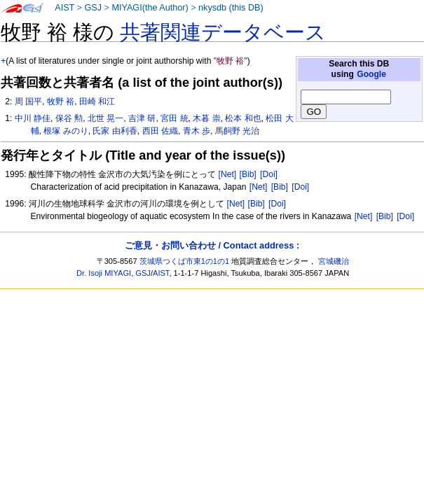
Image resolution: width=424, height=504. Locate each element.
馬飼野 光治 (237, 131)
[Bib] (248, 174)
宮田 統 (174, 118)
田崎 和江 (97, 101)
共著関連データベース (223, 32)
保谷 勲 (69, 118)
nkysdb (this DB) (231, 8)
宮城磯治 (334, 261)
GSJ (93, 8)
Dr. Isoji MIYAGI (104, 273)
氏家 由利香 (115, 131)
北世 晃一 (105, 118)
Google (371, 74)
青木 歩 (197, 131)
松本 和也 (243, 118)
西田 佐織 (160, 131)
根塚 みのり (66, 131)
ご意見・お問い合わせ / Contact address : (212, 245)
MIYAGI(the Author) (150, 8)
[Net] (228, 174)
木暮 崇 (206, 118)
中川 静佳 (33, 118)
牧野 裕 (61, 101)
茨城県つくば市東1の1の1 (185, 261)
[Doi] (269, 174)
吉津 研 (142, 118)
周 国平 (28, 101)
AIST (64, 8)
